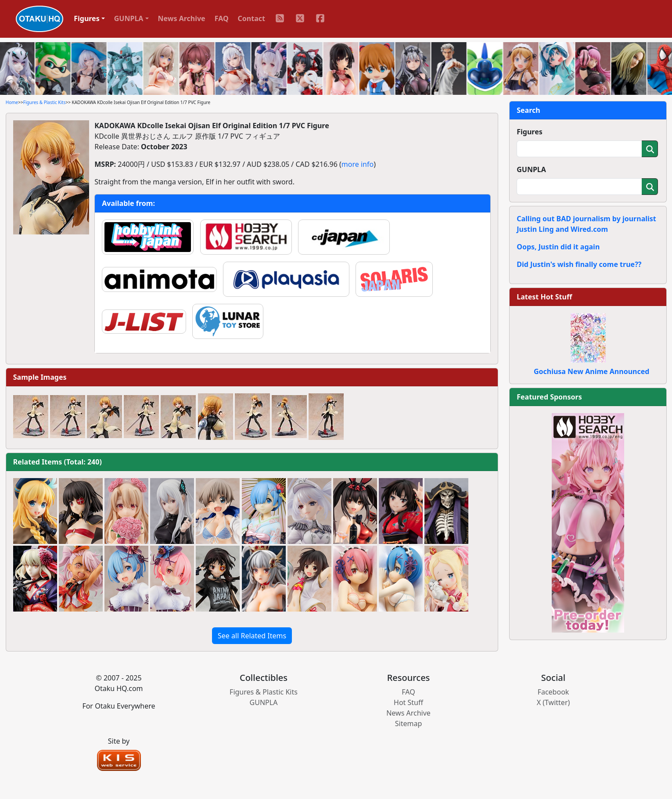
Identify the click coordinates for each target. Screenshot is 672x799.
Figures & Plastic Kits (45, 102)
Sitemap (409, 723)
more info (358, 164)
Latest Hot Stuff (544, 297)
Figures (530, 132)
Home (12, 102)
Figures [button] (87, 18)
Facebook (553, 692)
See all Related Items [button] (252, 636)
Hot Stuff (408, 702)
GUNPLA (531, 169)
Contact (252, 18)
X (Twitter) (553, 702)
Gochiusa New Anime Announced (591, 371)
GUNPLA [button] (129, 18)
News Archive (182, 18)
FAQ (222, 18)
